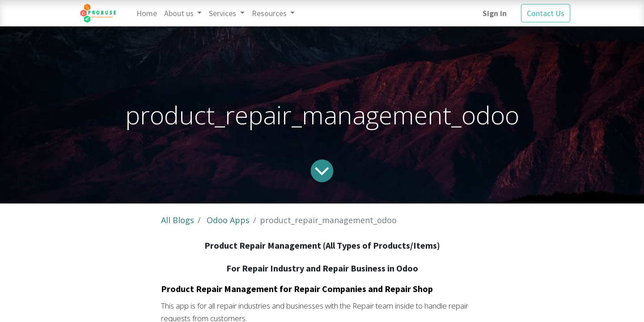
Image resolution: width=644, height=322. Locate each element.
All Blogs (178, 220)
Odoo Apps (228, 220)
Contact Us (546, 13)
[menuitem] (147, 13)
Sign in (495, 13)
